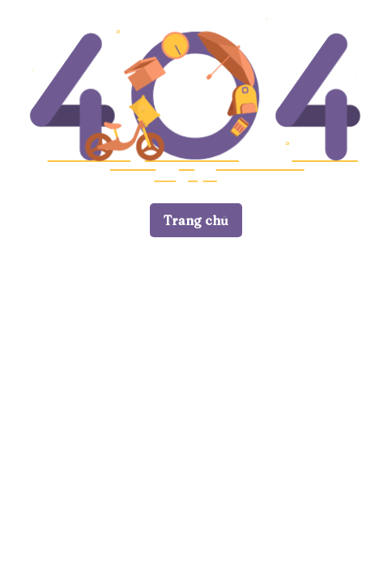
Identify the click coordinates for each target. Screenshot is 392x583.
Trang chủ (196, 220)
